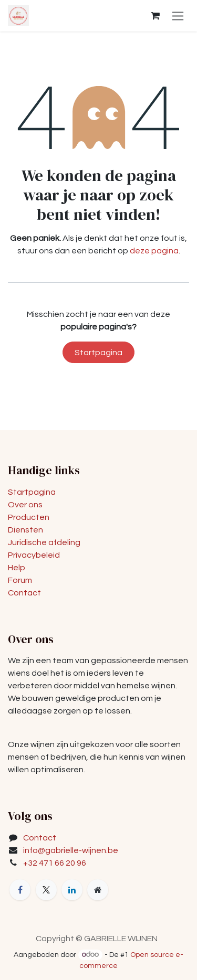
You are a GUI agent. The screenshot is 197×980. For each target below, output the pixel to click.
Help (17, 568)
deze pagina (154, 251)
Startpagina (98, 353)
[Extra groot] (98, 890)
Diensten (25, 530)
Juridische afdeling (44, 542)
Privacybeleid (34, 555)
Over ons (25, 505)
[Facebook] (20, 890)
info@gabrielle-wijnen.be (71, 850)
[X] (46, 890)
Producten (29, 517)
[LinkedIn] (72, 890)
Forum (20, 580)
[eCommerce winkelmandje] (155, 16)
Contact (24, 593)
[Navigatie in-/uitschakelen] (178, 16)
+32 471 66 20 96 (55, 863)
